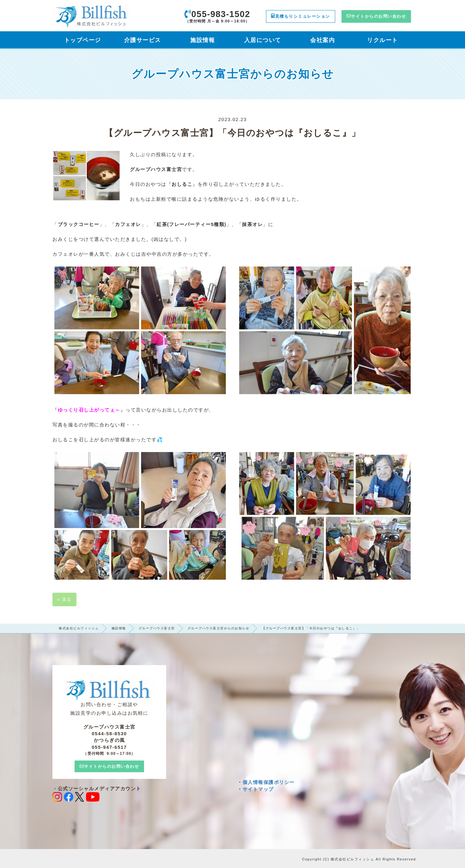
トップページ (83, 40)
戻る (64, 599)
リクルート (383, 40)
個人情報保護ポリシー (269, 782)
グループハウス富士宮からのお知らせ (219, 628)
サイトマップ (258, 789)
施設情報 (119, 628)
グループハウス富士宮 (157, 628)
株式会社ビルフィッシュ (79, 628)
